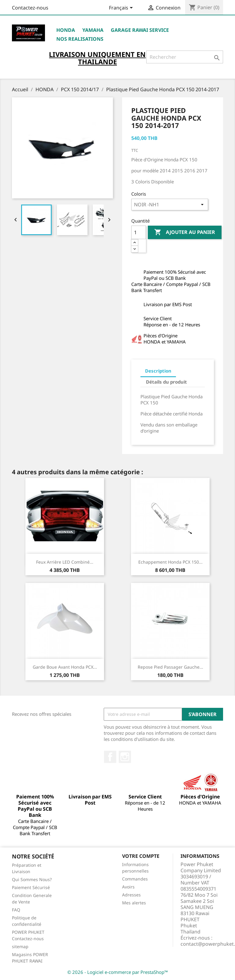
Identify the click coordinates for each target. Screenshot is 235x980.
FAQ (16, 910)
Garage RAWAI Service (140, 30)
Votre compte (141, 856)
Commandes (135, 879)
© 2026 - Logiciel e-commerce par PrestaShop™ (118, 972)
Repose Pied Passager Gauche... (170, 667)
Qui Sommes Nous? (32, 879)
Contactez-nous (30, 8)
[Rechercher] (185, 57)
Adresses (131, 895)
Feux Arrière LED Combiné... (65, 562)
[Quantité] (139, 232)
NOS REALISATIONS (80, 39)
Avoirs (128, 887)
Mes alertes (134, 903)
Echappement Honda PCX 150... (170, 562)
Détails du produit (166, 382)
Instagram (125, 757)
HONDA (66, 30)
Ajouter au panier (185, 232)
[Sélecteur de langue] (122, 8)
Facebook (110, 757)
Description (158, 371)
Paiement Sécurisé (31, 887)
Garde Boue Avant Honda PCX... (65, 667)
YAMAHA (93, 30)
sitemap (20, 946)
